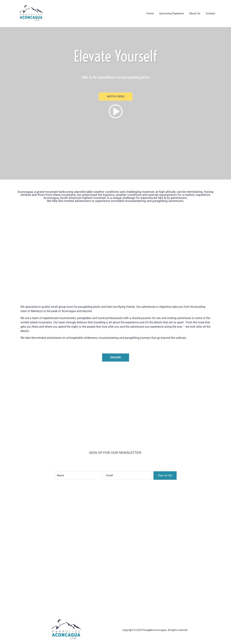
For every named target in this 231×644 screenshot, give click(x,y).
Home (150, 13)
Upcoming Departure (171, 13)
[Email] (128, 476)
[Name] (78, 476)
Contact (210, 13)
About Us (195, 13)
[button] (116, 97)
